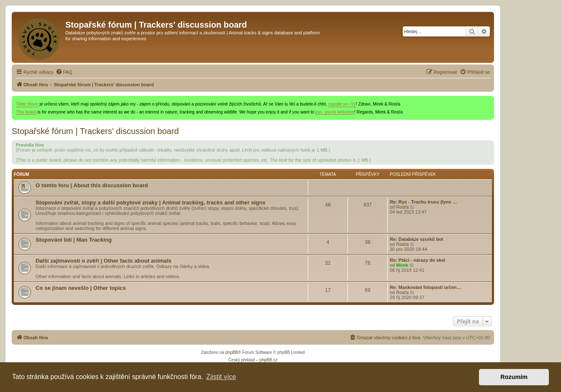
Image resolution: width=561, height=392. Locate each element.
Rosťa (402, 207)
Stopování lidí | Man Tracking (74, 240)
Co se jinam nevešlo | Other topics (81, 288)
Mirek (402, 265)
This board (26, 112)
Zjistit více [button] (221, 377)
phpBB (232, 352)
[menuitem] (64, 72)
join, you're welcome (335, 112)
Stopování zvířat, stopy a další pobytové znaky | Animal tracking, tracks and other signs (151, 202)
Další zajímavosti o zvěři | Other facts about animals (104, 261)
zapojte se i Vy (342, 104)
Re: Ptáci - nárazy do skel (418, 260)
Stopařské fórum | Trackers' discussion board (95, 131)
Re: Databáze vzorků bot (417, 239)
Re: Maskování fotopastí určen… (426, 287)
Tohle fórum (27, 104)
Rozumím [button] (514, 377)
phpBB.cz (269, 360)
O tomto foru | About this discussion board (92, 185)
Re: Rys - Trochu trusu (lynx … (423, 202)
